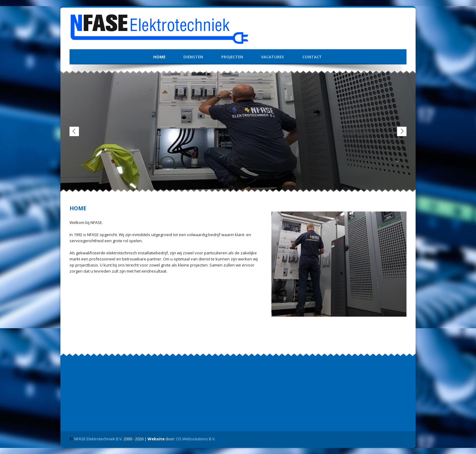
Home (159, 57)
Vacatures (273, 57)
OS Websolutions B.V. (196, 439)
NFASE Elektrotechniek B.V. (98, 439)
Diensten (193, 57)
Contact (312, 57)
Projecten (232, 57)
